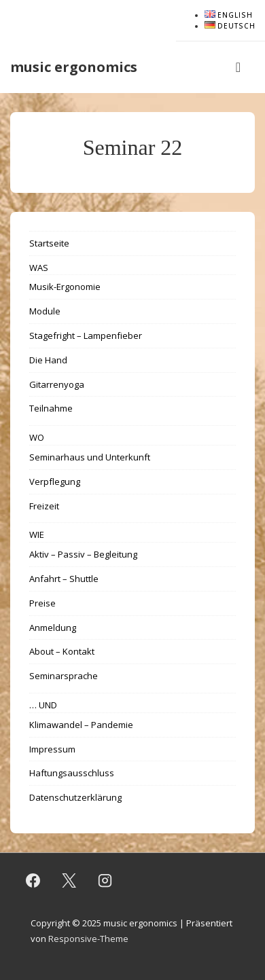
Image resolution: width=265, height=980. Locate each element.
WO (37, 437)
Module (45, 311)
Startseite (49, 243)
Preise (42, 603)
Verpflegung (55, 482)
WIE (37, 534)
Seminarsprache (64, 676)
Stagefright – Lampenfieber (86, 335)
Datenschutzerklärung (75, 797)
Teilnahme (51, 408)
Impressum (52, 749)
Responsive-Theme (88, 939)
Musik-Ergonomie (65, 287)
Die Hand (48, 360)
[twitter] (69, 881)
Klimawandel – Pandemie (81, 725)
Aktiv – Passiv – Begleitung (83, 554)
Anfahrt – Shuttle (64, 579)
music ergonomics (74, 67)
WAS (39, 268)
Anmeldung (53, 628)
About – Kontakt (62, 651)
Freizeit (44, 506)
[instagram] (105, 881)
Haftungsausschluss (72, 773)
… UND (43, 705)
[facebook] (33, 881)
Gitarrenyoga (57, 384)
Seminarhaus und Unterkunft (90, 457)
